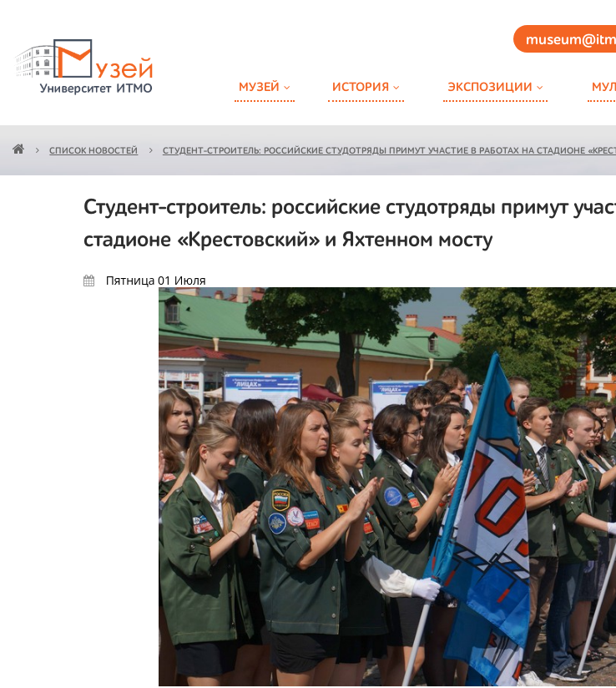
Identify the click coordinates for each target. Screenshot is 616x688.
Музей (259, 87)
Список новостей (93, 152)
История (361, 87)
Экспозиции (490, 87)
